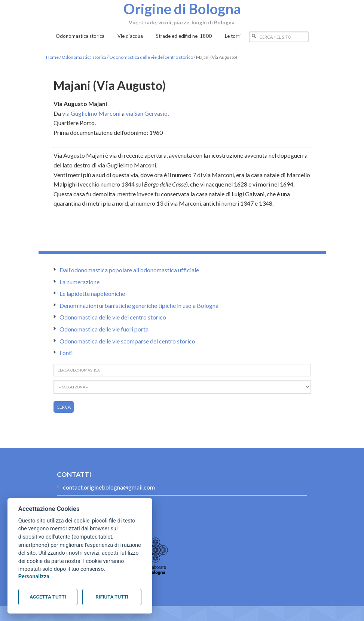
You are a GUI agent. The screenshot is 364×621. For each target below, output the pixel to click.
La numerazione (79, 282)
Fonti (66, 353)
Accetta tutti (48, 597)
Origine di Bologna (182, 9)
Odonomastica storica (84, 57)
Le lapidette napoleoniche (92, 293)
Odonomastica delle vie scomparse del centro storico (127, 341)
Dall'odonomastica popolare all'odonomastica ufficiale (129, 270)
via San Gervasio (147, 113)
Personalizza (34, 577)
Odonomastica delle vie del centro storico (151, 57)
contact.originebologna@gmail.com (109, 487)
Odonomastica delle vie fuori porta (104, 329)
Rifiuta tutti (112, 597)
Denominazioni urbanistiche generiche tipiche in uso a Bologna (139, 305)
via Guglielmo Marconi (91, 113)
